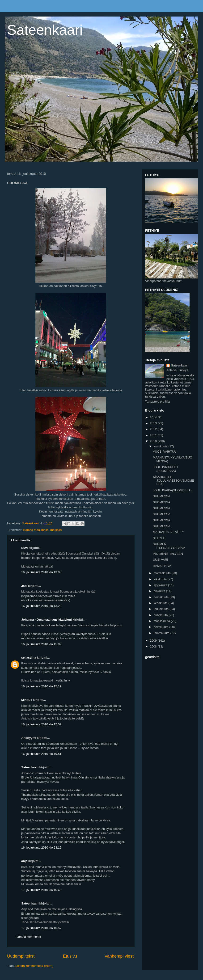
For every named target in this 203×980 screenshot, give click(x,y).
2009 (154, 641)
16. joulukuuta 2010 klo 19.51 (41, 754)
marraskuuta (163, 573)
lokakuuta (161, 579)
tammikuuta (162, 633)
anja (24, 861)
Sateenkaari (45, 30)
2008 (154, 646)
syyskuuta (161, 585)
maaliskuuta (162, 621)
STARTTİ (159, 538)
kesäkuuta (161, 603)
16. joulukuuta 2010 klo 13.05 (41, 572)
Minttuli (27, 700)
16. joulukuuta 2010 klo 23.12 (41, 848)
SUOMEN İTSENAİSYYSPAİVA (169, 546)
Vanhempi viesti (120, 956)
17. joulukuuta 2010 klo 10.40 (41, 890)
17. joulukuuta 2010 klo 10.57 (41, 928)
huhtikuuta (161, 615)
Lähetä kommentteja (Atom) (34, 966)
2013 (154, 423)
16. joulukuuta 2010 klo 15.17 (41, 686)
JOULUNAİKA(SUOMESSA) (172, 490)
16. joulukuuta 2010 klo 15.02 (41, 644)
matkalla (56, 530)
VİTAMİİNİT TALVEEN (168, 554)
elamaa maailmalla (36, 530)
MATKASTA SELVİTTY (168, 532)
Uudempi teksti (21, 956)
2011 (154, 435)
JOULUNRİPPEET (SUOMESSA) (165, 469)
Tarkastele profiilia (157, 402)
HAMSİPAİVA (162, 566)
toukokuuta (162, 609)
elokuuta (160, 591)
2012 (154, 429)
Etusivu (70, 956)
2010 (154, 441)
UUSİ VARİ (160, 560)
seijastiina (29, 658)
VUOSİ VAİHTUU (165, 452)
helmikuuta (161, 627)
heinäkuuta (162, 597)
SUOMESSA (161, 496)
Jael (24, 586)
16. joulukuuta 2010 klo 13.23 (41, 606)
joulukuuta (161, 446)
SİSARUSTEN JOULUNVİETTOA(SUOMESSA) (173, 480)
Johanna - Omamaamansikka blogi (47, 620)
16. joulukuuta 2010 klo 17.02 (41, 724)
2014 (154, 417)
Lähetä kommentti (29, 937)
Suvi (24, 548)
